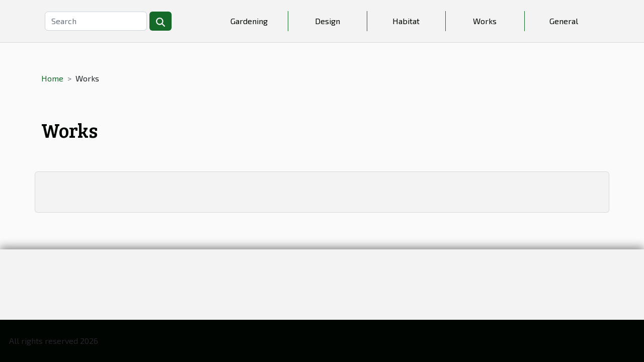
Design (328, 21)
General (564, 21)
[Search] (96, 21)
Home (52, 78)
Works (485, 21)
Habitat (406, 21)
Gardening (249, 21)
